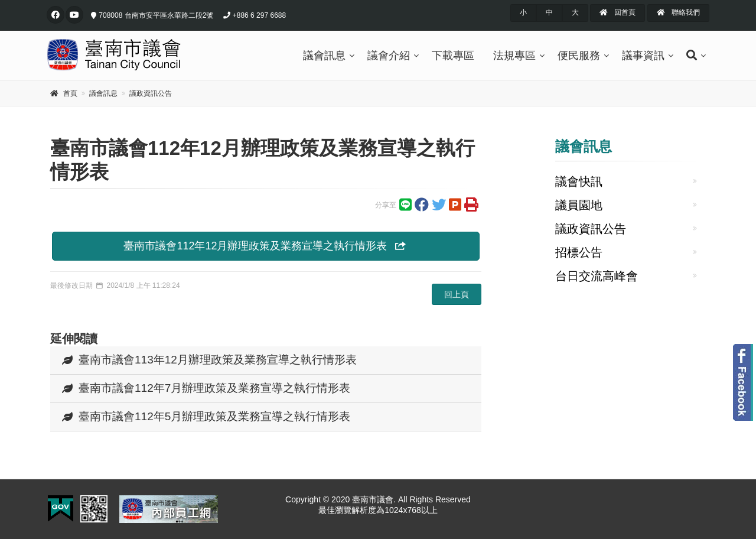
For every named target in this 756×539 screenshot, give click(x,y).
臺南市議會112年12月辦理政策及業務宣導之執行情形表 (265, 246)
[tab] (266, 361)
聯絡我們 (678, 12)
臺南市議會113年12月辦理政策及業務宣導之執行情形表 (209, 360)
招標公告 (579, 252)
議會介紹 (389, 56)
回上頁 (457, 294)
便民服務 (579, 56)
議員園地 (579, 205)
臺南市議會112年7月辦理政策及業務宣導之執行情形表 (206, 388)
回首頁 (617, 12)
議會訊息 (324, 56)
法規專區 (514, 56)
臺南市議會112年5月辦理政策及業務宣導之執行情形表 (206, 416)
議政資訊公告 (151, 93)
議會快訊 (579, 181)
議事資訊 (643, 56)
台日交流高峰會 (597, 276)
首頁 (70, 93)
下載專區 (453, 56)
